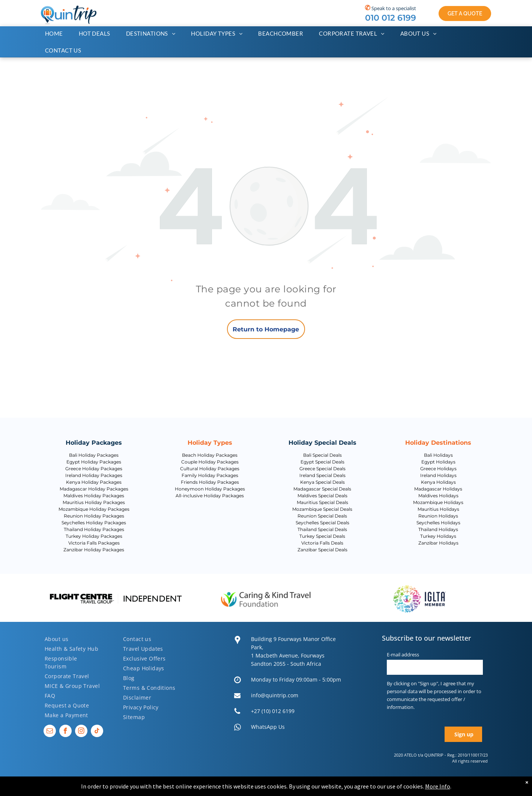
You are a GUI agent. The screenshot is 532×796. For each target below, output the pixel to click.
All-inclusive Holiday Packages (210, 496)
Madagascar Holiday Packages (94, 489)
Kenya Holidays (438, 482)
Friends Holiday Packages (210, 482)
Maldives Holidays (438, 496)
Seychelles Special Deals (322, 523)
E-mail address (403, 655)
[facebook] (65, 732)
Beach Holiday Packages (210, 455)
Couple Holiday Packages (210, 462)
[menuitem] (58, 34)
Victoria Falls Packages (94, 543)
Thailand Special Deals (322, 529)
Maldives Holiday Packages (94, 496)
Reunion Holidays (438, 516)
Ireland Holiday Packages (94, 475)
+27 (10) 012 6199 (273, 711)
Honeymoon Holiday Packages (210, 489)
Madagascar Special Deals (322, 489)
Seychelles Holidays (438, 523)
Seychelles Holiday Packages (94, 523)
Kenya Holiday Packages (94, 482)
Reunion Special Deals (322, 516)
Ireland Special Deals (322, 475)
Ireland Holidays (438, 475)
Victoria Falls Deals (322, 543)
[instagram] (81, 732)
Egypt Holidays (438, 462)
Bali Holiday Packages (94, 455)
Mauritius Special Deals (322, 502)
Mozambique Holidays (438, 502)
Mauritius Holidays (438, 509)
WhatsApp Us (268, 727)
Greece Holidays (438, 469)
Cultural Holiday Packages (210, 469)
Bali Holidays (438, 455)
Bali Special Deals (322, 455)
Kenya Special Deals (322, 482)
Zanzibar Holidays (438, 543)
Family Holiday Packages (210, 475)
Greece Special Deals (322, 469)
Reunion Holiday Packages (94, 516)
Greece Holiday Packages (94, 469)
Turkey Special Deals (322, 536)
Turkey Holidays (438, 536)
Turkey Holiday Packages (94, 536)
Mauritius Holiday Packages (94, 502)
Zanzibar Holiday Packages (94, 550)
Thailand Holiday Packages (94, 529)
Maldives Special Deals (322, 496)
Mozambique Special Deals (322, 509)
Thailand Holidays (438, 529)
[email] (50, 732)
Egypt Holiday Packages (94, 462)
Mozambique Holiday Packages (94, 509)
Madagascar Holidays (438, 489)
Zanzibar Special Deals (322, 550)
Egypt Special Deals (322, 462)
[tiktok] (97, 732)
